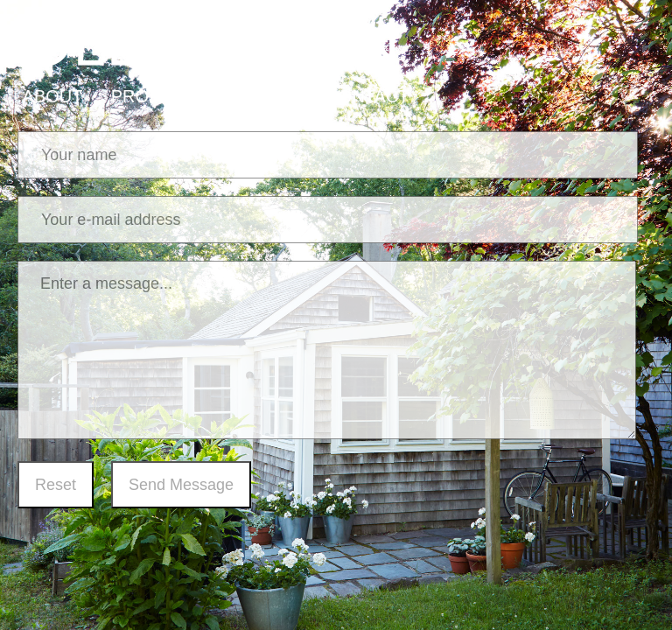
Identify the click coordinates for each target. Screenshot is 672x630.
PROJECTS (158, 96)
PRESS (262, 96)
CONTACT (367, 96)
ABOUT (53, 96)
